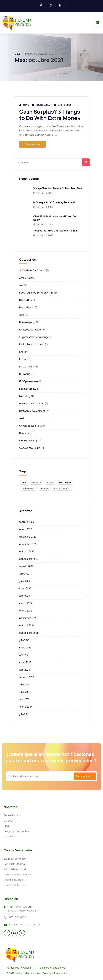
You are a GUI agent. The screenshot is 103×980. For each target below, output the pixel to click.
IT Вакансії (25, 374)
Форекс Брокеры (29, 441)
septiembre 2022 (29, 559)
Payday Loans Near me (32, 404)
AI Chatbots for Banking (32, 270)
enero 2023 (26, 529)
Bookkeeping (65, 105)
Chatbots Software (30, 330)
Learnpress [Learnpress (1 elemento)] (28, 488)
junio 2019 (25, 692)
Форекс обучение (30, 448)
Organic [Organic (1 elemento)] (44, 488)
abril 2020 (25, 670)
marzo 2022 (26, 603)
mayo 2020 (25, 662)
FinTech (24, 359)
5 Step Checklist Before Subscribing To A (58, 188)
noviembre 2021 (28, 618)
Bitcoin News (26, 300)
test (22, 418)
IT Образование (29, 381)
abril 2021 (24, 655)
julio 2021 (24, 640)
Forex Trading (27, 367)
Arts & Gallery (27, 278)
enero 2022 (26, 611)
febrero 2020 (27, 677)
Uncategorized (28, 426)
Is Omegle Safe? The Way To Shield (54, 202)
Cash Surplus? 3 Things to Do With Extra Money (50, 115)
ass (21, 285)
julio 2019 (24, 685)
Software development (32, 411)
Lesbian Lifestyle (29, 389)
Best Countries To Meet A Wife (36, 293)
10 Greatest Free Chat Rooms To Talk (55, 231)
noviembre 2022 (28, 544)
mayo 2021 (25, 648)
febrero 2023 (27, 522)
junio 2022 (25, 581)
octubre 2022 (27, 551)
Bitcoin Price (26, 307)
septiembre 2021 (29, 633)
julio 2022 (24, 574)
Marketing (25, 396)
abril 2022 (25, 596)
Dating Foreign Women (32, 344)
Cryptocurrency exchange (34, 337)
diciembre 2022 (28, 537)
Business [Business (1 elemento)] (36, 482)
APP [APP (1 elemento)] (24, 482)
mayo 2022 (25, 588)
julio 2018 (24, 714)
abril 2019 (24, 699)
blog (22, 315)
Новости (24, 433)
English (23, 352)
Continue (32, 144)
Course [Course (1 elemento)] (50, 482)
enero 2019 (25, 707)
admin (26, 105)
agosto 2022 (26, 566)
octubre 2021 (27, 625)
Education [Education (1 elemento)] (65, 482)
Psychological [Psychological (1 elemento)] (62, 488)
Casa (18, 54)
